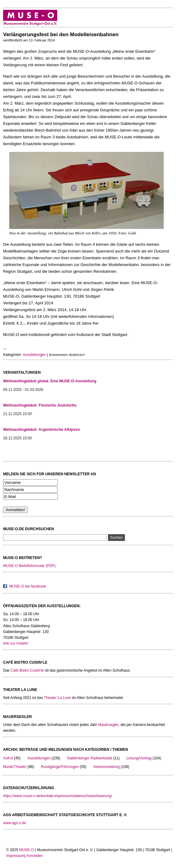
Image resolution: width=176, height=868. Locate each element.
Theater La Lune (58, 698)
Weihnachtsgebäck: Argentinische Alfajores (42, 430)
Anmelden (34, 856)
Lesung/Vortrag (139, 758)
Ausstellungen (34, 355)
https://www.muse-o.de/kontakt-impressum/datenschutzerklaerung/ (58, 796)
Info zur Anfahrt (16, 643)
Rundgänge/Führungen (60, 767)
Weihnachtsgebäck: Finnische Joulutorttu (40, 405)
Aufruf (8, 758)
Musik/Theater (15, 767)
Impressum (15, 856)
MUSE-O (26, 850)
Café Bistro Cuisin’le (27, 670)
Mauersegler (108, 725)
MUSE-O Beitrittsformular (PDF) (29, 566)
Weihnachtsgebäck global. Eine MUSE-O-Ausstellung (50, 381)
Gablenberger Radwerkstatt (89, 758)
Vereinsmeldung (106, 767)
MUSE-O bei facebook (28, 586)
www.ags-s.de (15, 823)
